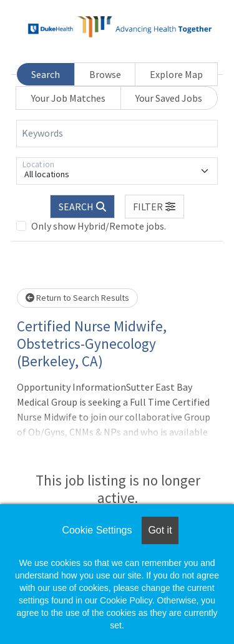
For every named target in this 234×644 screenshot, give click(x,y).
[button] (155, 207)
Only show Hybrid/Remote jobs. (99, 226)
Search (46, 74)
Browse (105, 74)
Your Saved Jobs (169, 98)
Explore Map (176, 74)
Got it (160, 530)
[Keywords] (117, 134)
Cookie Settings (97, 530)
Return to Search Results (77, 298)
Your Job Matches (68, 98)
